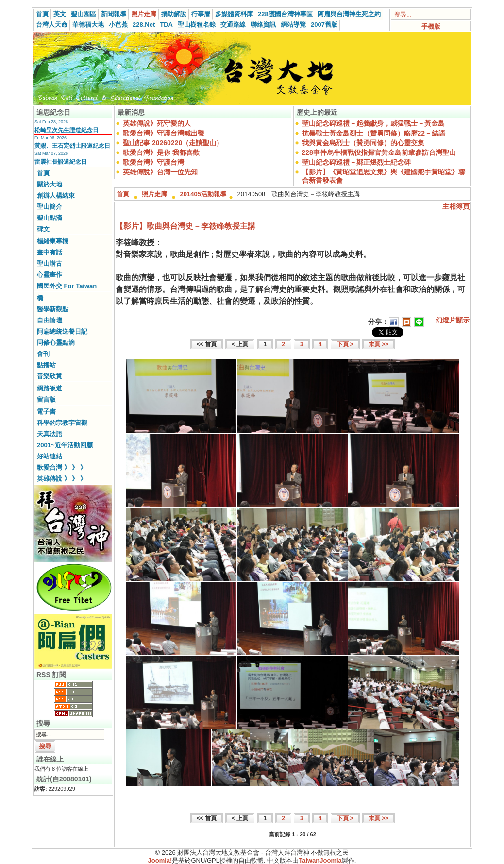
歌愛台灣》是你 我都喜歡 (161, 152)
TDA (166, 25)
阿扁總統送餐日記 (62, 331)
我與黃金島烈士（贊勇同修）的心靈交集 (363, 143)
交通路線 (233, 25)
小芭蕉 (118, 25)
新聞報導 (114, 14)
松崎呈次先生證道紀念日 (67, 130)
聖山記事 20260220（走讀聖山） (173, 143)
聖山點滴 (50, 218)
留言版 (46, 399)
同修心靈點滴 (56, 343)
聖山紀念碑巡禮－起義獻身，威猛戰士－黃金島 (373, 123)
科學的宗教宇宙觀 (62, 423)
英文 (60, 14)
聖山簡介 (50, 207)
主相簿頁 (456, 206)
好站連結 (50, 456)
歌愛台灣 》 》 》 (62, 467)
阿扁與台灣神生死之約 (349, 14)
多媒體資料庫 (234, 14)
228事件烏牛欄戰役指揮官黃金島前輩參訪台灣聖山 (379, 152)
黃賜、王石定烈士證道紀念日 (72, 146)
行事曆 (201, 14)
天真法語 (50, 434)
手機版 (431, 26)
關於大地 (50, 184)
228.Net (144, 25)
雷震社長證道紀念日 (61, 162)
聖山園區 (84, 14)
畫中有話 (50, 252)
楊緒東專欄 (53, 241)
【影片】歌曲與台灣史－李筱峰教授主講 (185, 226)
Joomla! (160, 860)
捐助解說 (174, 14)
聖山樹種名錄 (197, 25)
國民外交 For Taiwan (67, 286)
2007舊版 (324, 25)
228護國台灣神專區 (285, 14)
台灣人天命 (52, 25)
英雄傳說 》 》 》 (62, 479)
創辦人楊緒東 (56, 195)
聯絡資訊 (263, 25)
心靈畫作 (50, 275)
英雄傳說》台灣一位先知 (160, 172)
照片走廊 (144, 14)
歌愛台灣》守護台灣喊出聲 (164, 133)
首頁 (42, 14)
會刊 (43, 354)
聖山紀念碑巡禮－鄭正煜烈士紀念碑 (356, 162)
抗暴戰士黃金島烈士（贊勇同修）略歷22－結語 (374, 133)
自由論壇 (50, 320)
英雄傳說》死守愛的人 (157, 123)
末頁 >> (378, 344)
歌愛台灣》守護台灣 (153, 162)
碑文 (43, 229)
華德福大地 (88, 25)
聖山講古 (50, 263)
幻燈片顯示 (453, 320)
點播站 (46, 365)
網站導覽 (293, 25)
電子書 (46, 412)
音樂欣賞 (50, 376)
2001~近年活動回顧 (65, 445)
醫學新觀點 (53, 309)
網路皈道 (50, 388)
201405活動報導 (203, 194)
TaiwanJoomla (320, 860)
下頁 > (345, 344)
